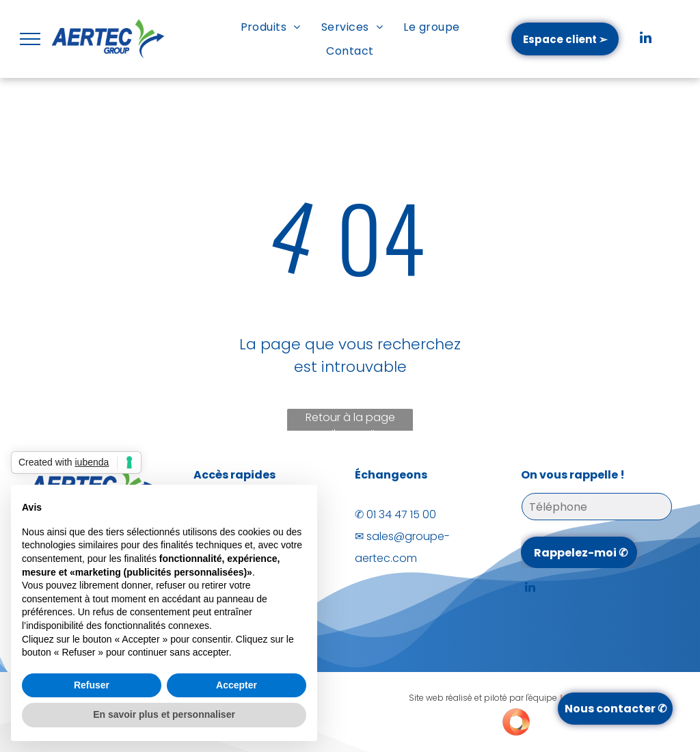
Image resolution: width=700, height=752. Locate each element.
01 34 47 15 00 (401, 514)
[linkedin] (646, 39)
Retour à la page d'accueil (350, 422)
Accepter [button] (237, 685)
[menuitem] (271, 27)
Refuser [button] (92, 685)
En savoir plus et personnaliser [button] (164, 714)
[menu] (30, 39)
